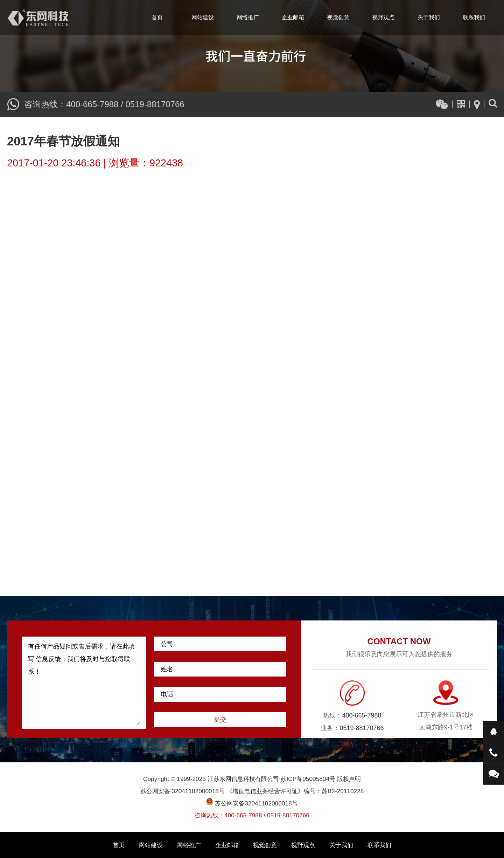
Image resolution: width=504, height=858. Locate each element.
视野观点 (383, 17)
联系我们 (474, 17)
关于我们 (429, 17)
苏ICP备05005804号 (308, 779)
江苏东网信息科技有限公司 (38, 18)
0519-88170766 (155, 104)
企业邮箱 (293, 17)
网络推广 (248, 17)
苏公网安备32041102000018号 (252, 803)
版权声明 (349, 779)
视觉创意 (338, 17)
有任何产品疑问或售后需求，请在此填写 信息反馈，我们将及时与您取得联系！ (84, 683)
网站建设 (203, 17)
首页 (157, 17)
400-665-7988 (92, 104)
